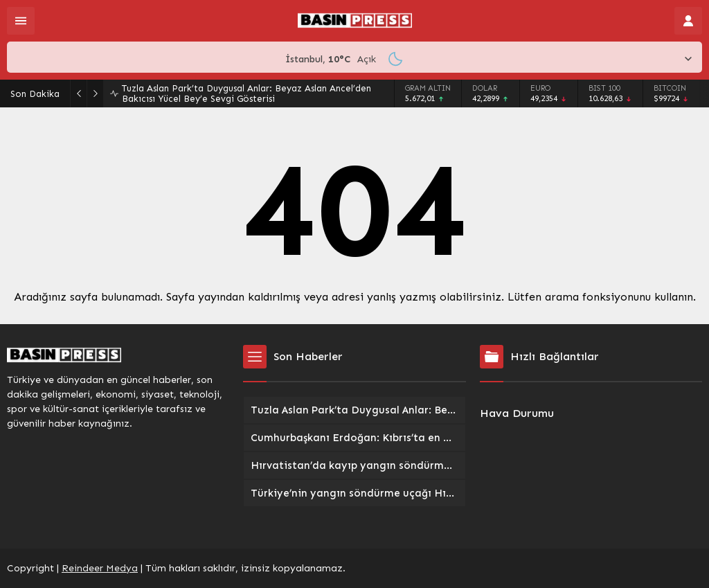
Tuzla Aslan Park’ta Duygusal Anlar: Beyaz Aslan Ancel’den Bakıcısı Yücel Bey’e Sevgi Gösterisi (246, 93)
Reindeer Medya (100, 568)
